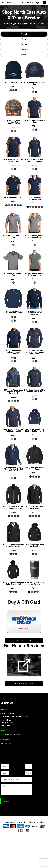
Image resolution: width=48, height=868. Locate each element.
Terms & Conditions (8, 822)
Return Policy (22, 822)
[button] (24, 622)
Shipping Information (36, 822)
